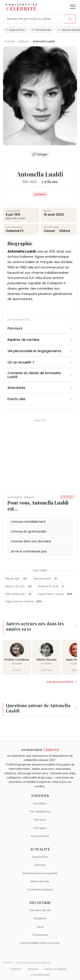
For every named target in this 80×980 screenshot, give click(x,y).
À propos (33, 969)
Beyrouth (12, 218)
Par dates (40, 803)
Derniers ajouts (40, 910)
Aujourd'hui (15, 30)
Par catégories (40, 812)
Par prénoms (40, 836)
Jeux (40, 927)
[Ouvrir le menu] (73, 7)
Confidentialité (40, 975)
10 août (49, 215)
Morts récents (40, 881)
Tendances (41, 30)
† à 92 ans (50, 182)
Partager (40, 155)
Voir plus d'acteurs (62, 682)
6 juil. (10, 215)
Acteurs (24, 41)
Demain (40, 865)
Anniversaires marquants (40, 873)
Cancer (50, 231)
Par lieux (40, 820)
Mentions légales (56, 969)
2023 (33, 182)
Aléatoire (40, 918)
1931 (25, 182)
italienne (13, 231)
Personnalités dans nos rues (40, 943)
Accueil (9, 41)
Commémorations (40, 890)
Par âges (40, 828)
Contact (15, 969)
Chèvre (65, 231)
